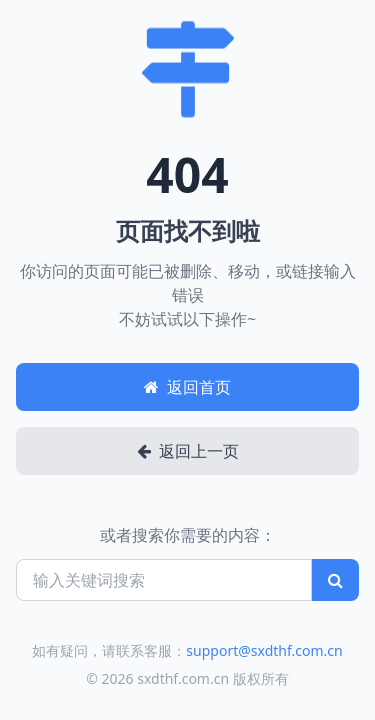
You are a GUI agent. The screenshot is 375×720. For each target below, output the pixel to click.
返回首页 (187, 387)
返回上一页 (188, 451)
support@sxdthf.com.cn (264, 650)
